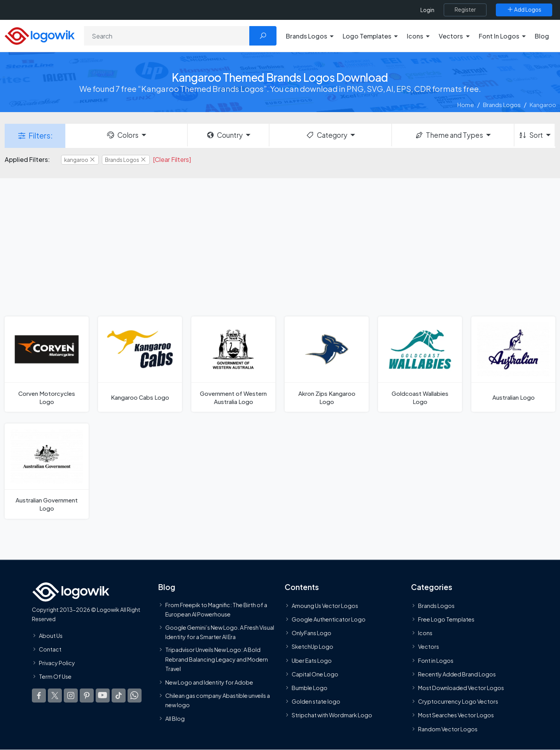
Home (466, 105)
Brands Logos (502, 105)
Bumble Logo (310, 688)
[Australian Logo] (513, 364)
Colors (122, 135)
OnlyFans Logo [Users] (311, 633)
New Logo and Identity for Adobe (209, 682)
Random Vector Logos (448, 729)
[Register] (465, 10)
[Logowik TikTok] (119, 696)
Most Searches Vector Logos (456, 715)
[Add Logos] (524, 10)
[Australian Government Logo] (47, 471)
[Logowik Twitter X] (55, 696)
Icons (425, 633)
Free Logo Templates (446, 619)
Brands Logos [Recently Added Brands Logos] (436, 606)
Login (427, 10)
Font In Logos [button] (499, 36)
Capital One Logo (315, 674)
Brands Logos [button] (306, 36)
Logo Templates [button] (367, 36)
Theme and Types (449, 135)
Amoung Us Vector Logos (325, 606)
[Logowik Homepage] (40, 35)
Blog (542, 36)
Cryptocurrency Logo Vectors (458, 701)
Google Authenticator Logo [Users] (329, 619)
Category (326, 135)
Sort (531, 135)
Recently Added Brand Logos (457, 674)
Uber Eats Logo (312, 660)
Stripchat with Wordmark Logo (332, 715)
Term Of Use (55, 676)
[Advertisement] (280, 246)
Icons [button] (415, 36)
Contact (50, 649)
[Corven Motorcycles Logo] (47, 364)
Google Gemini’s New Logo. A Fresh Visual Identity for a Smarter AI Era (220, 632)
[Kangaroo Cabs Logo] (140, 364)
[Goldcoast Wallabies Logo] (420, 364)
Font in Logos (436, 660)
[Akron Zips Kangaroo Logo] (327, 364)
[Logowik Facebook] (39, 696)
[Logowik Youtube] (103, 696)
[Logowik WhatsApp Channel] (135, 696)
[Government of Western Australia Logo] (233, 364)
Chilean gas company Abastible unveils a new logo (218, 700)
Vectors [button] (451, 36)
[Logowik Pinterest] (87, 696)
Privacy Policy (57, 663)
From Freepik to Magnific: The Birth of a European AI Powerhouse (216, 609)
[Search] (167, 36)
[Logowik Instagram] (71, 696)
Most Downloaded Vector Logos (461, 688)
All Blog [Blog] (175, 718)
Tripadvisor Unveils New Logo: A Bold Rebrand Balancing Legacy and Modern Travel (217, 659)
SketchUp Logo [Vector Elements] (312, 646)
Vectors (429, 646)
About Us (51, 636)
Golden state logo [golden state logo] (316, 701)
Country (224, 135)
